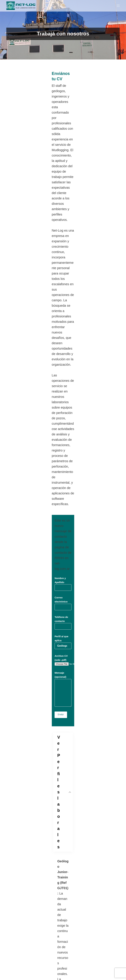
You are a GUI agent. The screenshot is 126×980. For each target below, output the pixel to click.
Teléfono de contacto (63, 255)
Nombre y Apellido (63, 225)
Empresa (63, 878)
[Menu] (118, 6)
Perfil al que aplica (63, 271)
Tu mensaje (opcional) (63, 905)
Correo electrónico (63, 240)
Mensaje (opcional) (63, 311)
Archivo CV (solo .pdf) (31, 286)
